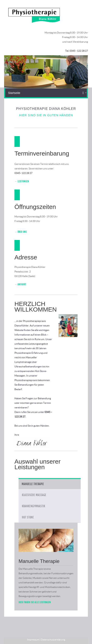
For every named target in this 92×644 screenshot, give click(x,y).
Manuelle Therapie (33, 484)
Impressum (33, 640)
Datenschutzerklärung (53, 640)
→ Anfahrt (20, 284)
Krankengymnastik (34, 506)
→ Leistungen (22, 181)
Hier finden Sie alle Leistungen (35, 602)
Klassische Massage (34, 495)
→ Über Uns (21, 232)
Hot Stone (28, 517)
